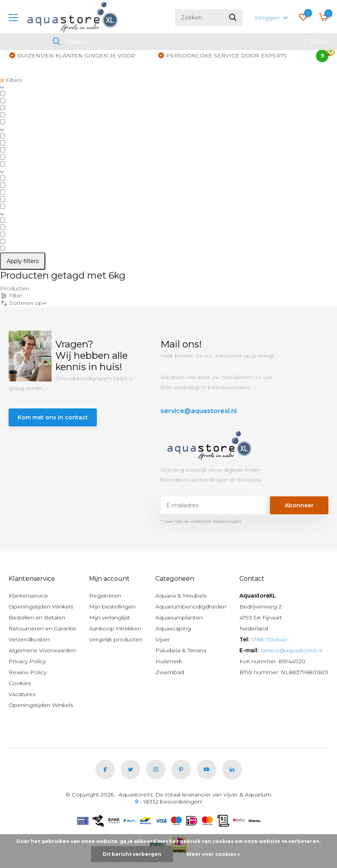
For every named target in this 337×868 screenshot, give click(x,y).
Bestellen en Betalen (37, 617)
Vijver (163, 639)
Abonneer (299, 505)
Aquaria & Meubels (181, 596)
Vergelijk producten (116, 639)
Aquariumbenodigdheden (191, 607)
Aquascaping (173, 628)
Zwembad (170, 672)
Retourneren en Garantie (42, 628)
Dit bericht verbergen (132, 854)
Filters (11, 80)
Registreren (105, 596)
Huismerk (169, 661)
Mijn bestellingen (112, 607)
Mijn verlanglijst (110, 617)
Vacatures (22, 694)
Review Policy (28, 672)
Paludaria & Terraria (181, 650)
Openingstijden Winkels (41, 607)
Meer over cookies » (213, 854)
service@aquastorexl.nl (199, 411)
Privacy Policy (27, 661)
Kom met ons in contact (53, 417)
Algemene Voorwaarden (42, 650)
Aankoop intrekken (115, 628)
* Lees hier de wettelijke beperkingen (201, 521)
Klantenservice (28, 596)
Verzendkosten (29, 639)
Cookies (20, 683)
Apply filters (23, 261)
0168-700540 (269, 639)
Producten (15, 288)
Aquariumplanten (179, 617)
